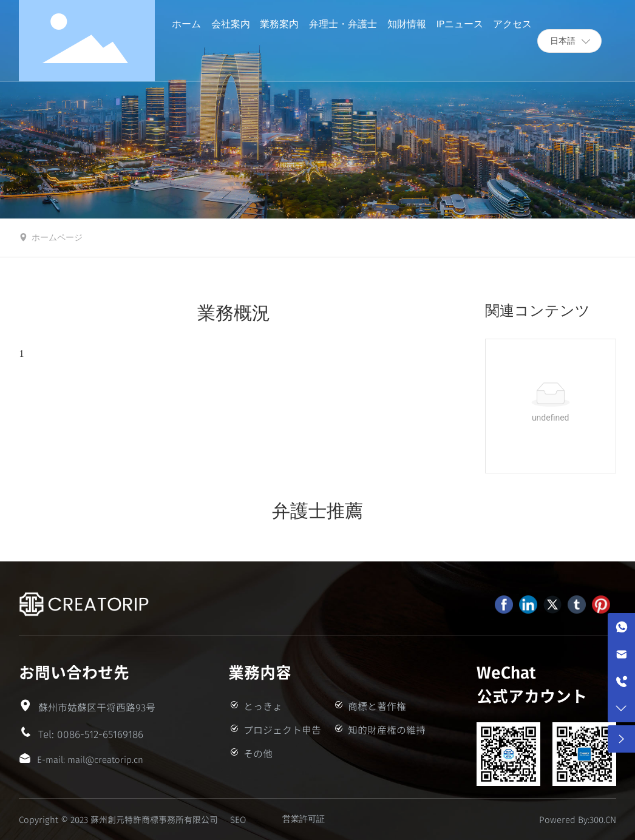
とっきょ (263, 706)
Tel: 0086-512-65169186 (91, 734)
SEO (238, 819)
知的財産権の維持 (387, 730)
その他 (258, 753)
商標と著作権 (377, 706)
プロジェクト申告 (282, 730)
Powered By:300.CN (578, 819)
